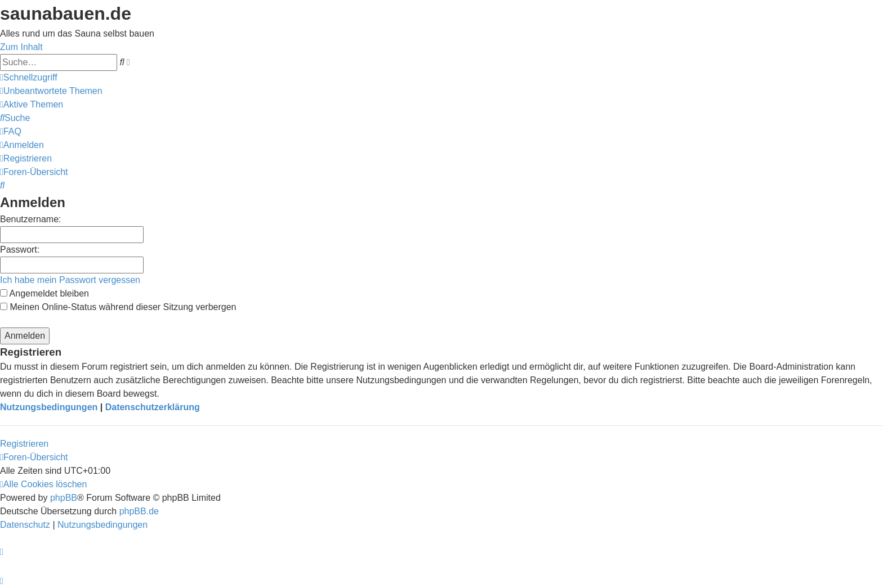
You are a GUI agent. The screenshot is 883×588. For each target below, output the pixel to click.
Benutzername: (31, 219)
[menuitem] (51, 91)
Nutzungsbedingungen (49, 407)
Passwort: (20, 250)
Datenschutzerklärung (153, 407)
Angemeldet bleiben (44, 293)
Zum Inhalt (21, 47)
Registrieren (24, 444)
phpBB (64, 498)
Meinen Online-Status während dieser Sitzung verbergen (118, 307)
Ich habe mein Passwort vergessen (70, 280)
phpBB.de (139, 511)
